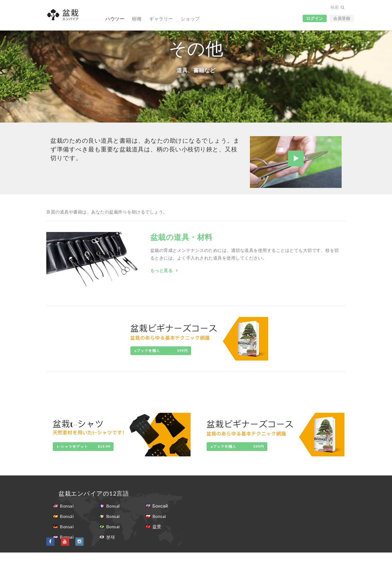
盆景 (157, 557)
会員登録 (342, 18)
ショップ (190, 19)
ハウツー (115, 19)
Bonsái (67, 547)
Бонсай (160, 536)
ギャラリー (161, 19)
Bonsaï (113, 536)
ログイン (315, 18)
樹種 (137, 19)
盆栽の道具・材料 (181, 267)
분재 (111, 567)
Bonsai (67, 536)
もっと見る (162, 301)
